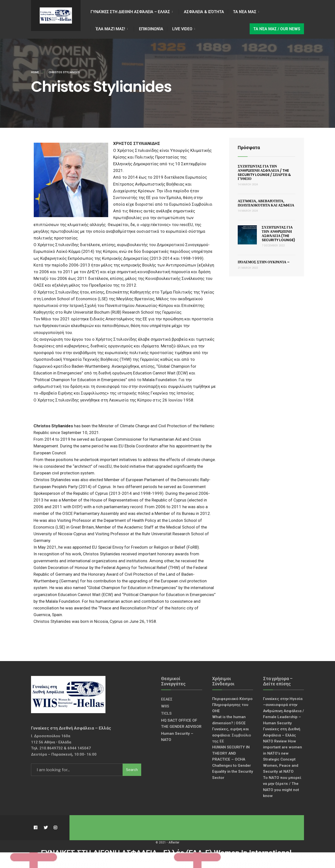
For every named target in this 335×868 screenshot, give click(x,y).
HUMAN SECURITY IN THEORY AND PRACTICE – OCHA (231, 753)
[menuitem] (135, 11)
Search (132, 770)
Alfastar (174, 842)
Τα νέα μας (245, 12)
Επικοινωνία (151, 29)
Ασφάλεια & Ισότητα (204, 12)
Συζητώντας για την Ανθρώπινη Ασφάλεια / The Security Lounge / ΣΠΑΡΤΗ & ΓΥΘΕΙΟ (264, 172)
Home (35, 72)
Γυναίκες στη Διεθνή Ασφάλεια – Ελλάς (130, 12)
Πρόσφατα (249, 148)
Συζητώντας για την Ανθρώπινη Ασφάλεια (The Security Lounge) (279, 234)
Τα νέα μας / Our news (277, 29)
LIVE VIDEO (182, 29)
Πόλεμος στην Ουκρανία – (264, 262)
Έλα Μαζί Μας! (110, 29)
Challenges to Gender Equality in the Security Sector (233, 772)
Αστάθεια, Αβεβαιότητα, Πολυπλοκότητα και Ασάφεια (266, 203)
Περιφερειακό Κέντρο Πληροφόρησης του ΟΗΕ (232, 705)
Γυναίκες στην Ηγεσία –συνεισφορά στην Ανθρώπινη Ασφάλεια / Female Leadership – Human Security (284, 711)
